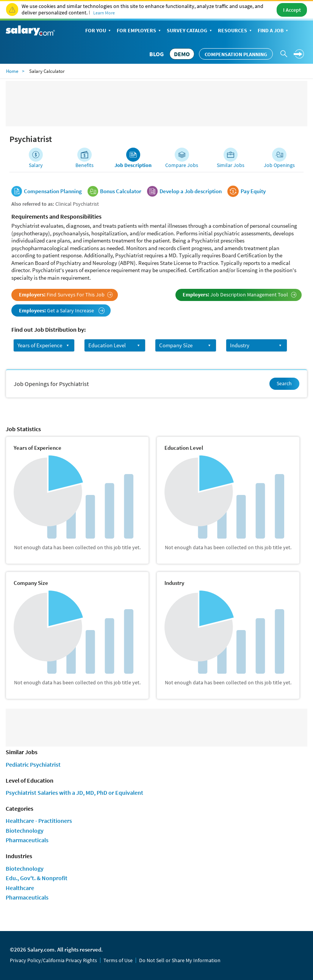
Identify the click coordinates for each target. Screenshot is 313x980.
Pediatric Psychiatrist (33, 764)
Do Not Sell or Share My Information (180, 960)
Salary (36, 165)
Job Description (133, 165)
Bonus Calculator (121, 191)
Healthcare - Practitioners (39, 821)
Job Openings (279, 165)
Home (12, 71)
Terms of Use (118, 960)
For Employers (139, 31)
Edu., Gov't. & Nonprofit (37, 878)
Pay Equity (253, 191)
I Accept (292, 10)
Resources (236, 31)
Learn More (104, 13)
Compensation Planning (236, 54)
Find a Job (274, 31)
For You (99, 31)
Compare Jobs (182, 165)
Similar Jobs (231, 165)
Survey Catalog (190, 31)
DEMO (182, 54)
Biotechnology (25, 830)
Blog (156, 54)
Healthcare (20, 888)
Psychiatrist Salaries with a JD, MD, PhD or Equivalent (74, 793)
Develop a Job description (191, 191)
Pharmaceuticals (27, 840)
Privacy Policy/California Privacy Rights (53, 960)
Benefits (85, 165)
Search (284, 383)
